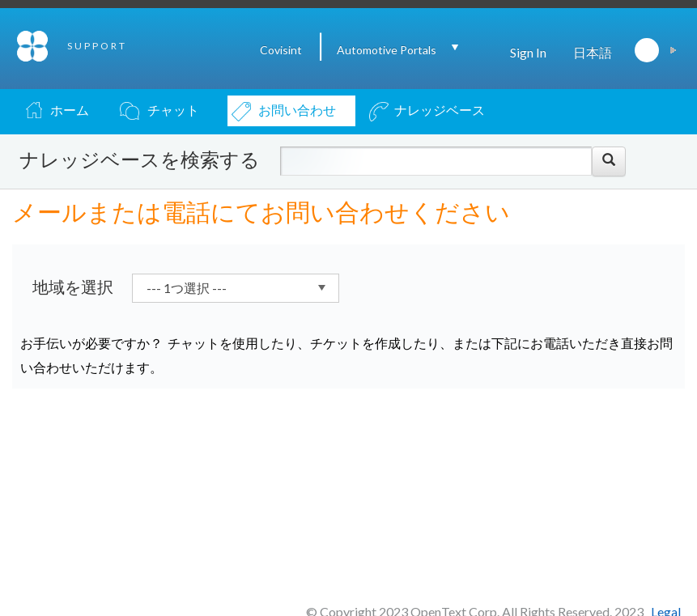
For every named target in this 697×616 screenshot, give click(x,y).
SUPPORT (97, 46)
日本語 (593, 52)
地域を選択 (73, 287)
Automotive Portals (387, 50)
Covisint (281, 50)
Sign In (528, 52)
